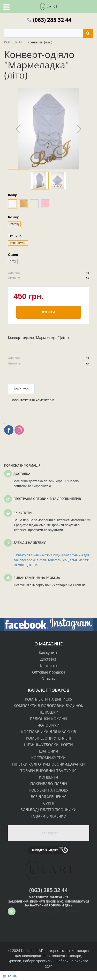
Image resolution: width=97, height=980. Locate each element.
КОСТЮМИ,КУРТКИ (48, 758)
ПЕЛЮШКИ (48, 712)
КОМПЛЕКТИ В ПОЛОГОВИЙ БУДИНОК (48, 706)
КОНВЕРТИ (49, 777)
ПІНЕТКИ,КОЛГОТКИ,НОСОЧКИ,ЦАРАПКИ (48, 764)
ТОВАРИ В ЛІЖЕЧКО (48, 816)
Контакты (49, 666)
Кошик (13, 976)
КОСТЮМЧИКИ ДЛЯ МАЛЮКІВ (49, 732)
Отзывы (48, 679)
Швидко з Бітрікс (45, 850)
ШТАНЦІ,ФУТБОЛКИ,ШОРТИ (48, 745)
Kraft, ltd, (28, 951)
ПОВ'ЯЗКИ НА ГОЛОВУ (49, 790)
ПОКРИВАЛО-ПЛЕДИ (49, 784)
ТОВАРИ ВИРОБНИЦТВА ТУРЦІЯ (48, 771)
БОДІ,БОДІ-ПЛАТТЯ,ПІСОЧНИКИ (48, 810)
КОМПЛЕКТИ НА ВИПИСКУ (49, 699)
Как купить (48, 653)
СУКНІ (48, 803)
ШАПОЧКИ (49, 751)
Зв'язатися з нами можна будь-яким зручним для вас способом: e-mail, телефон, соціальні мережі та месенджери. (51, 560)
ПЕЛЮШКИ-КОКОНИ (48, 719)
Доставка (48, 659)
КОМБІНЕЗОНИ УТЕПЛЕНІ (48, 738)
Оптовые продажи (48, 672)
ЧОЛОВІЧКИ (48, 725)
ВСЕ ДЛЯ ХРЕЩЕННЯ (49, 797)
